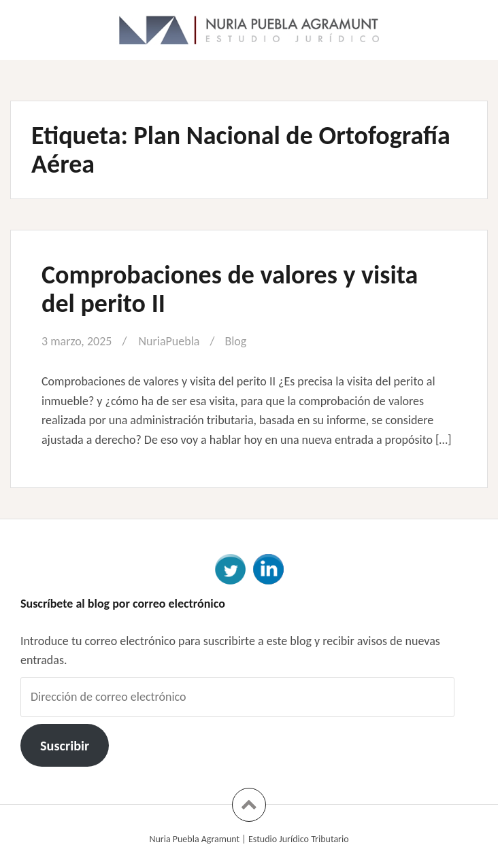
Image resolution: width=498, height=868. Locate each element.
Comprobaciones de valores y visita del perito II (230, 289)
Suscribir (65, 746)
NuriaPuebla (169, 341)
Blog (235, 341)
